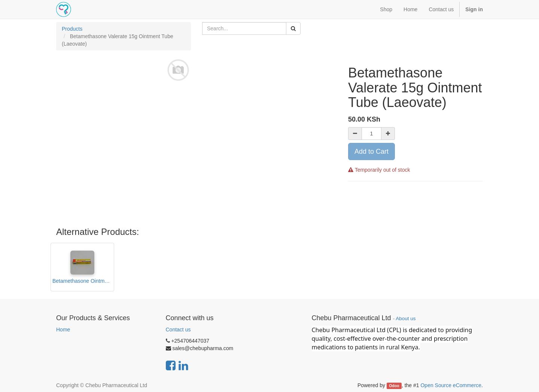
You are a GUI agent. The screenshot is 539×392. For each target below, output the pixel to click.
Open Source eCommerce (451, 385)
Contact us (178, 330)
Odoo (394, 386)
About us (406, 318)
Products (72, 29)
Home (63, 330)
